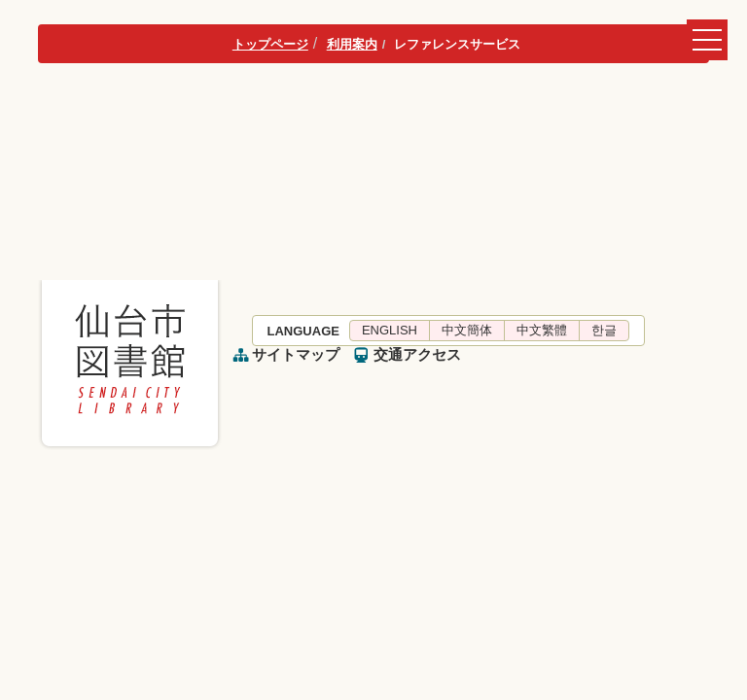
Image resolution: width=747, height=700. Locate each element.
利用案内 (352, 44)
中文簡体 (467, 330)
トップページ (270, 44)
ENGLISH (390, 330)
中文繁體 (542, 330)
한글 (604, 330)
